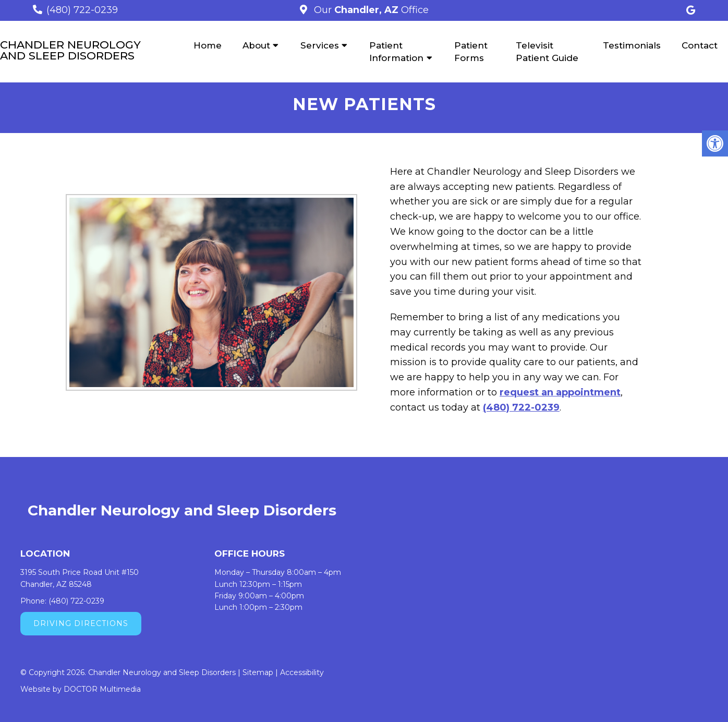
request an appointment (560, 392)
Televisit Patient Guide (547, 52)
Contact (700, 45)
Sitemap (258, 672)
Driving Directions (81, 623)
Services (320, 45)
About (256, 45)
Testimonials (632, 45)
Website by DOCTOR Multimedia (81, 689)
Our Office (370, 10)
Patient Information (396, 52)
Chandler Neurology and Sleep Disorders (70, 50)
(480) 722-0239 (82, 10)
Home (208, 45)
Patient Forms (471, 52)
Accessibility (302, 672)
